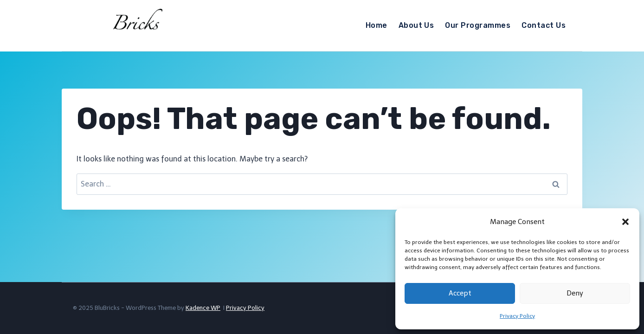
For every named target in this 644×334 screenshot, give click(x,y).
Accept (460, 293)
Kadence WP (203, 308)
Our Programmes (478, 25)
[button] (625, 222)
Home (377, 25)
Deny (575, 293)
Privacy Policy (517, 316)
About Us (416, 25)
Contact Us (544, 25)
